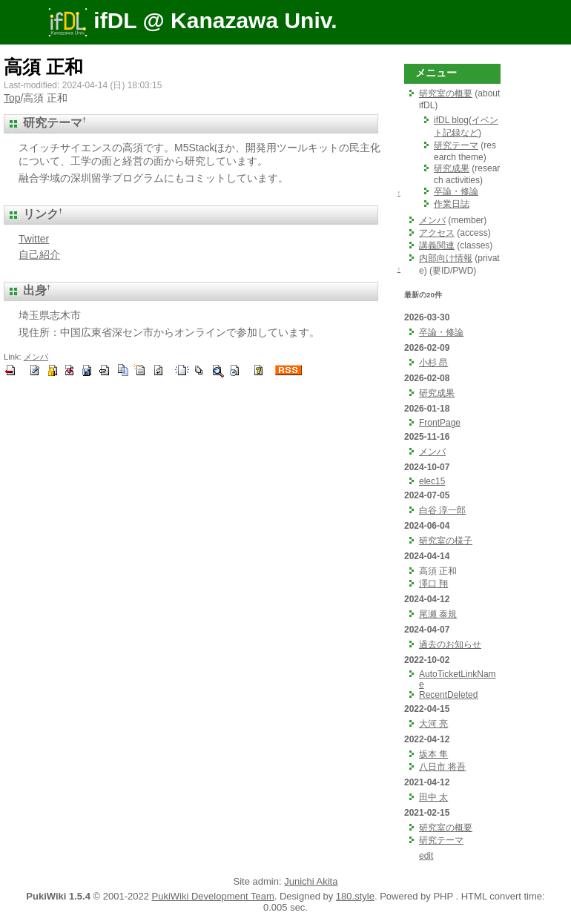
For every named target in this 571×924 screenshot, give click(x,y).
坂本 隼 (433, 754)
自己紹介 (39, 254)
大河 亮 (433, 724)
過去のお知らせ (450, 644)
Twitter (34, 239)
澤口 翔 (433, 584)
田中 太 (433, 797)
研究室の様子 (446, 541)
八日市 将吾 (442, 767)
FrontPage (440, 423)
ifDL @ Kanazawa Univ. (193, 20)
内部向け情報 (446, 258)
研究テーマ (456, 145)
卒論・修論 (456, 191)
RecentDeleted (448, 695)
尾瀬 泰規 (438, 614)
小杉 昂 (433, 363)
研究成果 (452, 168)
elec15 (432, 481)
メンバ (36, 357)
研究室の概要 (446, 93)
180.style (355, 896)
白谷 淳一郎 (442, 510)
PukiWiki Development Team (213, 896)
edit (426, 856)
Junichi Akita (311, 881)
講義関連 (437, 245)
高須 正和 (43, 67)
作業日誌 (452, 204)
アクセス (437, 233)
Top (12, 98)
